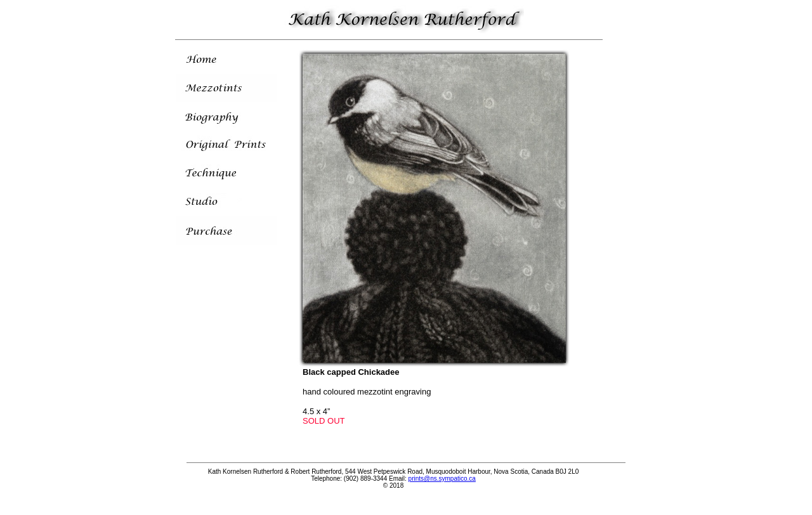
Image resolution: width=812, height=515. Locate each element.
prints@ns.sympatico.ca (442, 479)
